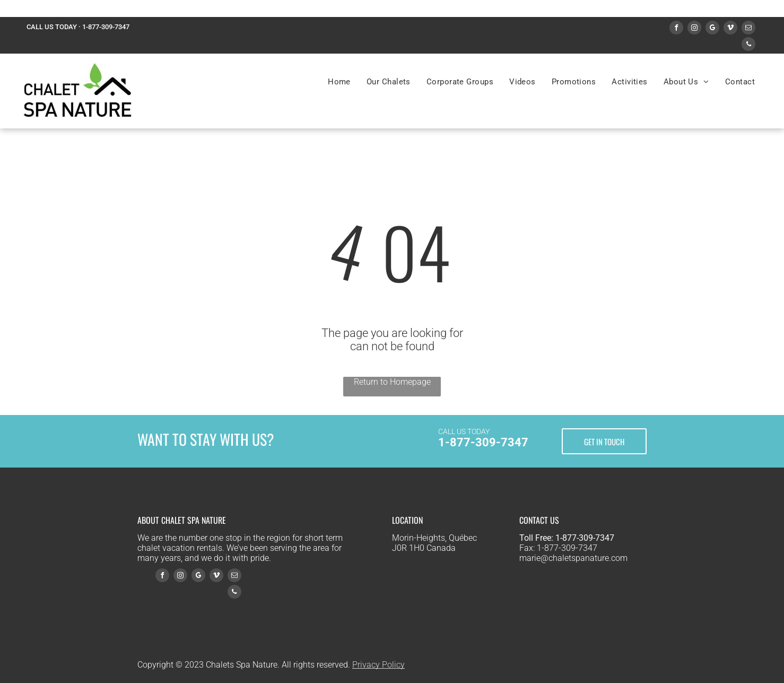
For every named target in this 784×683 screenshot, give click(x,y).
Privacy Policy (378, 665)
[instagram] (694, 29)
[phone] (748, 45)
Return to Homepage (392, 382)
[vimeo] (730, 29)
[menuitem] (339, 82)
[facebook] (676, 29)
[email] (748, 29)
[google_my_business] (712, 29)
